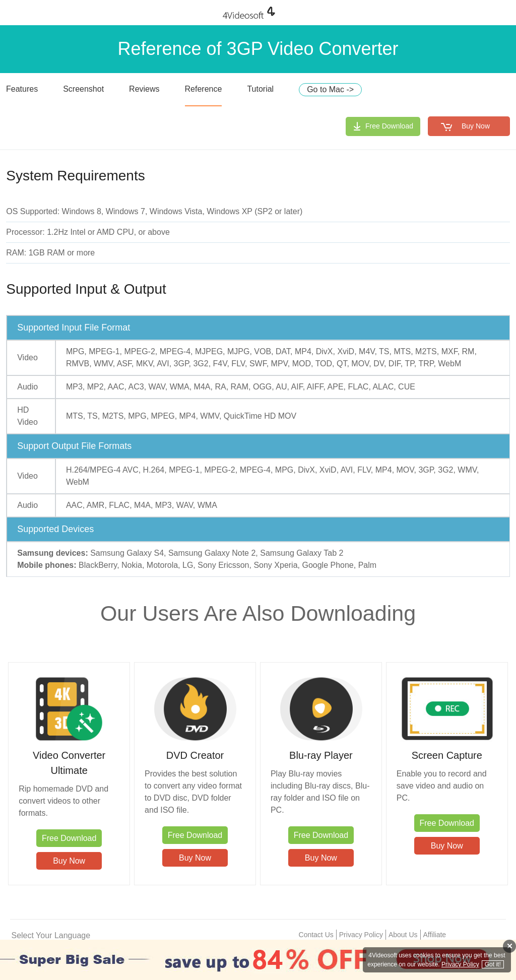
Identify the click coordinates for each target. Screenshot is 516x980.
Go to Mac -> (330, 89)
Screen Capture (447, 755)
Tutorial (260, 89)
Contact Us (316, 935)
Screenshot (83, 89)
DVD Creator (195, 755)
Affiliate (435, 935)
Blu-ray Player (321, 755)
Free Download (389, 126)
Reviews (144, 89)
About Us (403, 935)
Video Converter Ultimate (69, 763)
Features (22, 89)
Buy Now (476, 126)
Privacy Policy (361, 935)
